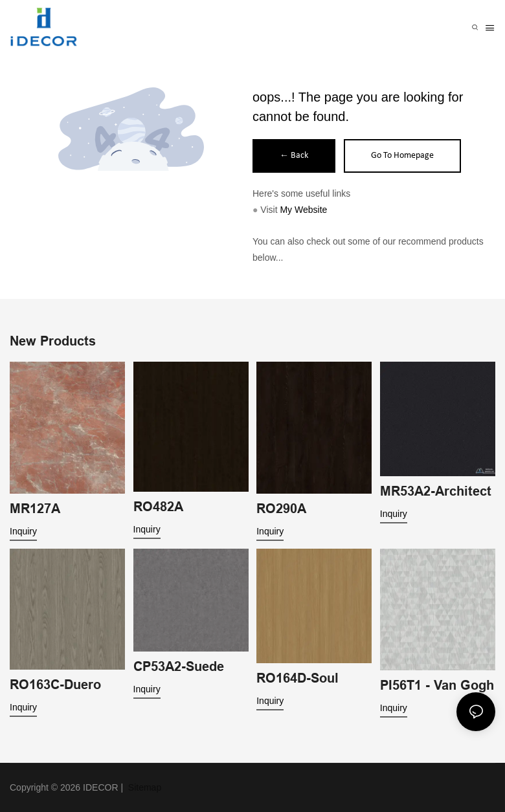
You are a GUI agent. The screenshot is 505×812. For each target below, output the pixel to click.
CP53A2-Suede (179, 666)
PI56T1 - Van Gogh (437, 685)
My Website (303, 210)
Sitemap (143, 787)
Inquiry (23, 531)
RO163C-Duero (55, 685)
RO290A (281, 509)
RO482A (158, 507)
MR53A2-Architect (436, 491)
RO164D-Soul (297, 678)
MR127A (35, 509)
